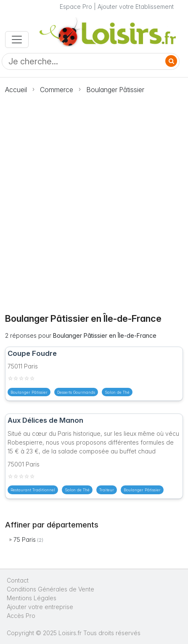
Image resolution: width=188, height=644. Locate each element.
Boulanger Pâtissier (115, 90)
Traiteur (107, 490)
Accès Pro (21, 616)
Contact (18, 580)
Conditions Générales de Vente (50, 589)
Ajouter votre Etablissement (136, 7)
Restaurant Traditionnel (33, 490)
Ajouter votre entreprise (41, 607)
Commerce (57, 90)
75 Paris (25, 539)
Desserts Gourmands (76, 392)
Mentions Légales (32, 598)
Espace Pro (76, 7)
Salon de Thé (117, 392)
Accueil (16, 90)
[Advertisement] (94, 199)
